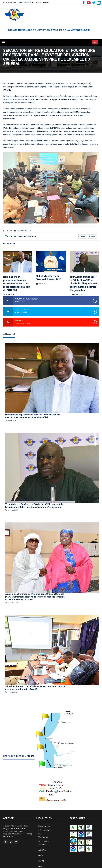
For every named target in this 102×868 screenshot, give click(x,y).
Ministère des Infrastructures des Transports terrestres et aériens (44, 827)
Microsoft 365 (29, 3)
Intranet (39, 3)
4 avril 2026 (7, 3)
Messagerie (18, 3)
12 (10, 231)
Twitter (92, 236)
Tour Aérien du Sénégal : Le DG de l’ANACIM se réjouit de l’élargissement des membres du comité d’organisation (84, 283)
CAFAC (41, 846)
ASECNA (42, 837)
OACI (40, 841)
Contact (46, 3)
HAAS (41, 850)
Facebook (82, 236)
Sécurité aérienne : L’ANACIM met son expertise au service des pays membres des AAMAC (35, 684)
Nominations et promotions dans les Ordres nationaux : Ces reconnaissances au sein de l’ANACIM (17, 283)
